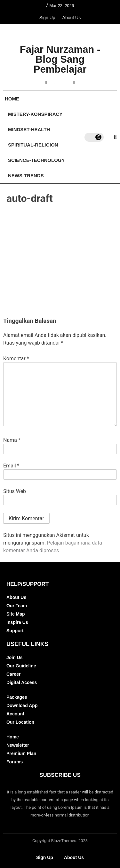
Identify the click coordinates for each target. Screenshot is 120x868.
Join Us (15, 657)
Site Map (16, 614)
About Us (72, 18)
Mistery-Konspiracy (35, 114)
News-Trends (26, 175)
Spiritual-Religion (33, 145)
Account (15, 714)
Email (11, 466)
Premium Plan (21, 753)
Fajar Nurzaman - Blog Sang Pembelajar (60, 59)
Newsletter (18, 745)
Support (15, 631)
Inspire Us (17, 622)
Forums (15, 762)
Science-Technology (36, 160)
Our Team (17, 606)
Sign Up (47, 18)
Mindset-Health (29, 129)
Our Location (20, 722)
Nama (12, 440)
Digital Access (22, 682)
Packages (17, 697)
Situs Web (15, 491)
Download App (22, 705)
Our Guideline (21, 666)
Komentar (16, 359)
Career (13, 674)
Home (12, 99)
